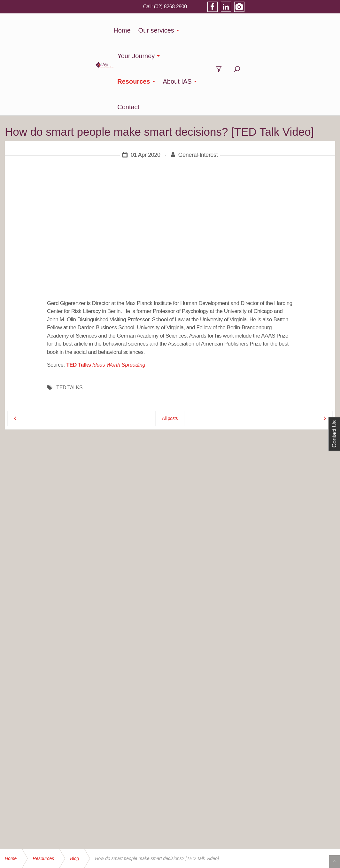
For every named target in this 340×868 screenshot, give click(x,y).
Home (75, 30)
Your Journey (159, 30)
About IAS (250, 30)
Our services (109, 30)
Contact (288, 30)
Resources (207, 30)
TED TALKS (69, 311)
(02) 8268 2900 (259, 6)
